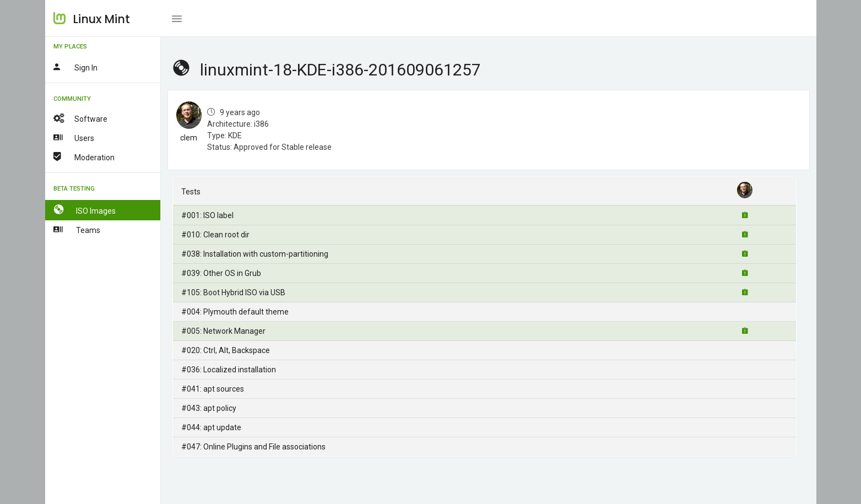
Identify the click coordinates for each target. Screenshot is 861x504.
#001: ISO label (207, 215)
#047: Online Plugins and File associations (253, 447)
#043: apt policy (209, 408)
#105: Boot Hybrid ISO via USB (233, 292)
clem (189, 138)
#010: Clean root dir (215, 235)
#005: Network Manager (223, 331)
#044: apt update (211, 427)
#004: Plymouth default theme (235, 312)
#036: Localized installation (229, 370)
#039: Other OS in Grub (221, 273)
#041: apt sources (213, 389)
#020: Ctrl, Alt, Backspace (226, 350)
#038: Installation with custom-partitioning (255, 254)
